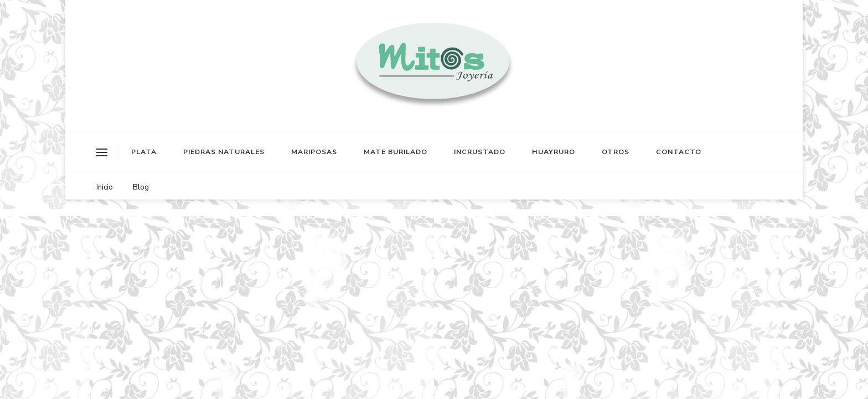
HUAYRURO (554, 152)
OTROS (616, 152)
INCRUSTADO (480, 152)
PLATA (144, 152)
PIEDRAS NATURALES (224, 152)
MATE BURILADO (396, 152)
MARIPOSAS (314, 152)
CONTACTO (679, 152)
